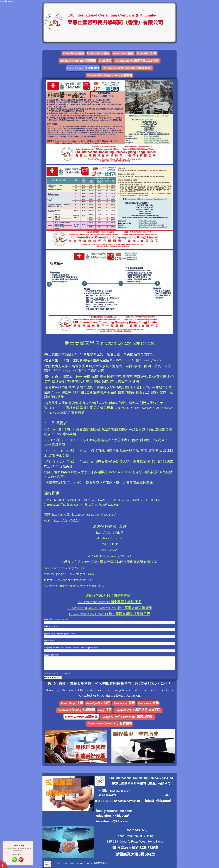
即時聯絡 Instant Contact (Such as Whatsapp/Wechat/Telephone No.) (71, 648)
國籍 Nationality (51, 627)
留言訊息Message (51, 655)
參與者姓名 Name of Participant (58, 620)
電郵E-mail (49, 641)
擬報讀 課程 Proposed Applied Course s (61, 634)
